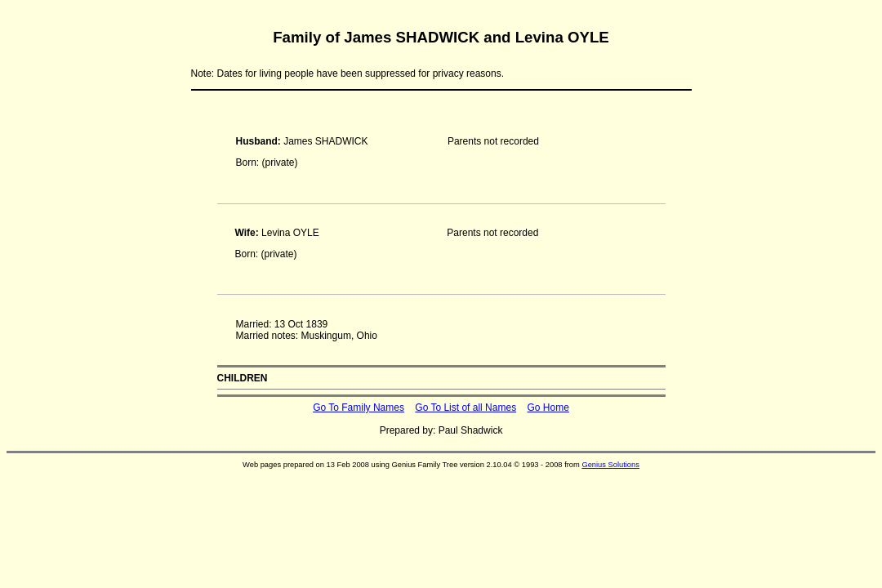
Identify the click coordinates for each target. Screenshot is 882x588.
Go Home (548, 408)
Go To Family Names (359, 408)
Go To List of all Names (465, 408)
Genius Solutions (610, 465)
